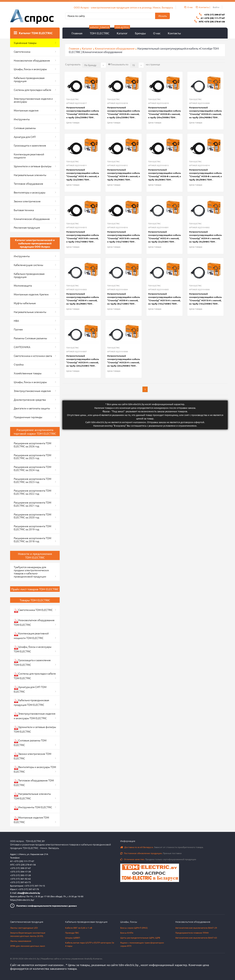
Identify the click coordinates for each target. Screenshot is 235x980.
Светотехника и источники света (33, 356)
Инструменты (22, 119)
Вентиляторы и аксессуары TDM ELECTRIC (35, 769)
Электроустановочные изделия (32, 391)
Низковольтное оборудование (32, 60)
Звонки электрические (27, 201)
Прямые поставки (151, 853)
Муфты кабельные (25, 303)
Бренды (140, 33)
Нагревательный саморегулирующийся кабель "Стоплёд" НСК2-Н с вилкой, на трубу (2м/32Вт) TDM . (164, 237)
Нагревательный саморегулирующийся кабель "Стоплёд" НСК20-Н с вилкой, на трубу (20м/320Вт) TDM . (83, 361)
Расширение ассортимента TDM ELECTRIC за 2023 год (32, 480)
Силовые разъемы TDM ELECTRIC (30, 743)
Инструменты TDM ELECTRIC (33, 808)
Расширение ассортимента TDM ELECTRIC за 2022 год (32, 492)
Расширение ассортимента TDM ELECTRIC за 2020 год (32, 516)
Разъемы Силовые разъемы (30, 338)
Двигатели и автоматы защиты (32, 408)
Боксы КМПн (127, 933)
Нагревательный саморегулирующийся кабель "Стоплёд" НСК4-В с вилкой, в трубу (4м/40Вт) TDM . (124, 175)
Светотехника (22, 52)
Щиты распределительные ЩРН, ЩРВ (140, 938)
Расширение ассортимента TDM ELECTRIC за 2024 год (32, 468)
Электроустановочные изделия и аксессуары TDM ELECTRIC (35, 716)
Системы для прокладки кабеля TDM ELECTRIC (35, 676)
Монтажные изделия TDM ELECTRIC (31, 820)
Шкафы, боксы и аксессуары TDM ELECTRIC (33, 649)
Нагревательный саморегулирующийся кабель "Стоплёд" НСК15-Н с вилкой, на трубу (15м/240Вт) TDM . (205, 299)
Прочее (18, 329)
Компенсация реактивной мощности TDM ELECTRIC (31, 636)
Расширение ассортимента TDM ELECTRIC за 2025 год (32, 457)
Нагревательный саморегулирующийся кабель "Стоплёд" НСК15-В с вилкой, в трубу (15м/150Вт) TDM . (124, 237)
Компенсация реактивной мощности (29, 156)
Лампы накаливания (21, 941)
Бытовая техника (24, 210)
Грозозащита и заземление (30, 145)
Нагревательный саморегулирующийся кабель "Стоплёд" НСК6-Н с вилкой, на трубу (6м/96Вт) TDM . (83, 299)
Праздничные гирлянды (28, 417)
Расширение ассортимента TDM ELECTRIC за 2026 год (32, 445)
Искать (163, 16)
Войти (216, 7)
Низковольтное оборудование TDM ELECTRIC (34, 622)
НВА (16, 321)
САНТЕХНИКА (22, 347)
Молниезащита (23, 285)
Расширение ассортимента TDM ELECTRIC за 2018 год (32, 540)
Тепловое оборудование (28, 184)
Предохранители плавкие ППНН (192, 933)
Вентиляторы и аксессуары (30, 192)
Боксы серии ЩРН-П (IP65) (134, 928)
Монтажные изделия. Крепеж (31, 294)
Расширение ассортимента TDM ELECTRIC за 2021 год (32, 504)
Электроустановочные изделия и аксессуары (33, 100)
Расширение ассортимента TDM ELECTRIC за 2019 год (32, 528)
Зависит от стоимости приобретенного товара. (162, 847)
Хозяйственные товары (28, 373)
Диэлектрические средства (30, 400)
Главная (77, 33)
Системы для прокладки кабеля (32, 90)
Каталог (122, 31)
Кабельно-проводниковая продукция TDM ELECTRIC (31, 702)
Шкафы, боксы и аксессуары (30, 69)
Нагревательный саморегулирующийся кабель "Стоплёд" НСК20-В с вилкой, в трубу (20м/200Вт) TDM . (83, 112)
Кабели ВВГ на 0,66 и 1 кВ (79, 928)
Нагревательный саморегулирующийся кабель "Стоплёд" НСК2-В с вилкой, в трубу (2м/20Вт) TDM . (83, 175)
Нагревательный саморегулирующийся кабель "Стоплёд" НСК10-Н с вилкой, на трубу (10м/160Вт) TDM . (164, 299)
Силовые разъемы (25, 128)
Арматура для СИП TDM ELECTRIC (30, 689)
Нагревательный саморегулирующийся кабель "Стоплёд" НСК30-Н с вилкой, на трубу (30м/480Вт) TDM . (205, 112)
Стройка (19, 364)
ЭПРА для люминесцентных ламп (28, 946)
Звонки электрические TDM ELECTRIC (32, 756)
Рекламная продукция (27, 227)
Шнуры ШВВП (73, 938)
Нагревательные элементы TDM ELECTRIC (32, 796)
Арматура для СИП (25, 137)
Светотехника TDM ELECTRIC (33, 610)
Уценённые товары (25, 43)
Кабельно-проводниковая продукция (29, 79)
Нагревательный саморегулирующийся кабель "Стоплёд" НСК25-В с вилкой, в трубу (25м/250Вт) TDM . (124, 112)
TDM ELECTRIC (100, 31)
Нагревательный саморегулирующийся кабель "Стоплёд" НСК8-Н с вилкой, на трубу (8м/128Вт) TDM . (124, 299)
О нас (157, 33)
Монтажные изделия (26, 110)
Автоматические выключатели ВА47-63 (196, 938)
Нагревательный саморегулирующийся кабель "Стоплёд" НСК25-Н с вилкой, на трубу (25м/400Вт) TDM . (124, 361)
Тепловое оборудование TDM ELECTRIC (34, 783)
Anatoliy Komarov (93, 959)
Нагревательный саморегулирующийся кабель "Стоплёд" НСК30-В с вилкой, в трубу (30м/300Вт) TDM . (164, 112)
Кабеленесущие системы (28, 265)
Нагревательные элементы (30, 175)
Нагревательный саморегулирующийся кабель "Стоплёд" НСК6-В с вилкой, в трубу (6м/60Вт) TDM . (164, 175)
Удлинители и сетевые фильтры (33, 166)
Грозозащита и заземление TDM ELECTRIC (32, 662)
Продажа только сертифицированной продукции (158, 859)
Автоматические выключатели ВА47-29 (196, 928)
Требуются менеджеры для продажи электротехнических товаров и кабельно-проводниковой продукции (31, 572)
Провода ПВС (72, 933)
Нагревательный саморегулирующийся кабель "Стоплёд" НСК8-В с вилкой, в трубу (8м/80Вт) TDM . (205, 175)
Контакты (174, 33)
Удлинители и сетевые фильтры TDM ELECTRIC (35, 729)
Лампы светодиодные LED (24, 928)
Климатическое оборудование (115, 48)
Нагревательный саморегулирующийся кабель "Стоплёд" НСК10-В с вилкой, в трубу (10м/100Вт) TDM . (83, 237)
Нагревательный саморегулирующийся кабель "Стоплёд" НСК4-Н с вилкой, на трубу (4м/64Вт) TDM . (205, 237)
